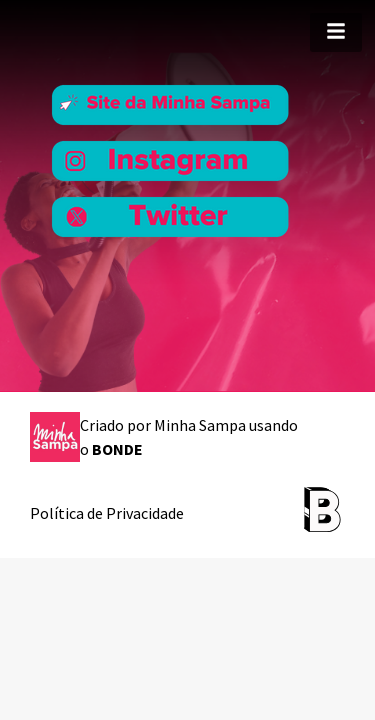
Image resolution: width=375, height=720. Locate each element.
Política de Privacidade (107, 513)
